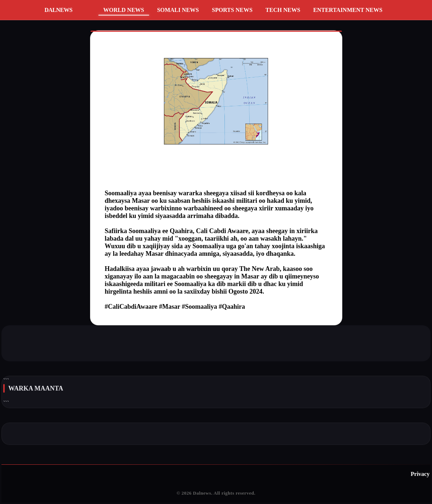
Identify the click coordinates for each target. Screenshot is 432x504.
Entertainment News (348, 10)
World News (124, 10)
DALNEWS (59, 10)
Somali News (178, 10)
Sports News (232, 10)
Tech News (283, 10)
